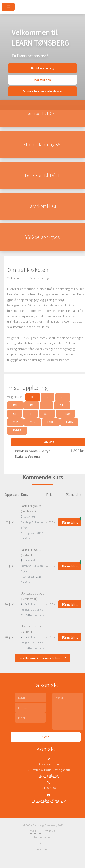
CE (30, 414)
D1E (16, 405)
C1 (15, 414)
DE (62, 397)
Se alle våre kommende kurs (42, 658)
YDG (33, 422)
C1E (62, 405)
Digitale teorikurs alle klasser (43, 91)
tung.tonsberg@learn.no (49, 800)
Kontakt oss (42, 80)
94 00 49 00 (49, 788)
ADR (47, 414)
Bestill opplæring (42, 68)
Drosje (66, 414)
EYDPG (17, 430)
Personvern (42, 849)
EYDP (51, 422)
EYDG (69, 422)
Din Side (43, 843)
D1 (32, 405)
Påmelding (72, 521)
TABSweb (35, 831)
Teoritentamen (42, 837)
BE (33, 397)
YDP (16, 422)
